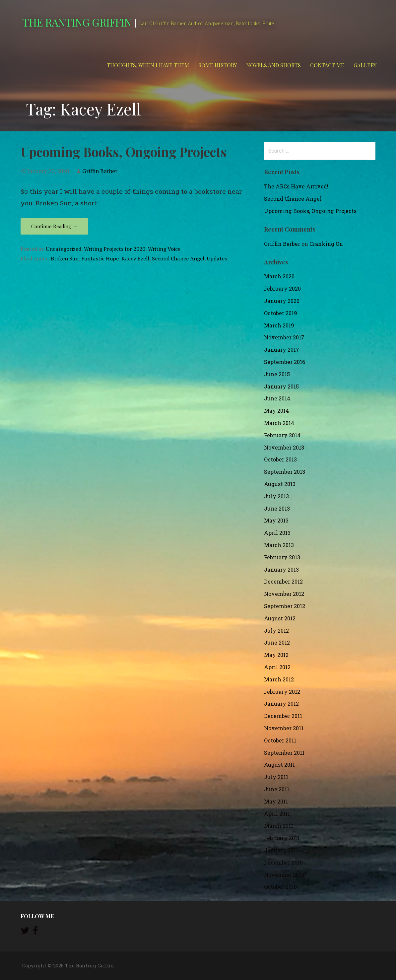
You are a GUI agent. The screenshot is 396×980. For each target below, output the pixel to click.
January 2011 (281, 850)
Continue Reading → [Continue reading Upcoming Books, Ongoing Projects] (54, 226)
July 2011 (276, 777)
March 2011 (279, 826)
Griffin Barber (100, 171)
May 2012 (276, 655)
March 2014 (279, 423)
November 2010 (284, 875)
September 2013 (285, 472)
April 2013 (277, 533)
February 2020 (282, 288)
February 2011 (282, 838)
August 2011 (279, 765)
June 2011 (277, 789)
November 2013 (284, 447)
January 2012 (281, 703)
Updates (217, 258)
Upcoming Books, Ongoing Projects (124, 152)
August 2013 (280, 484)
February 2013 (282, 557)
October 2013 (280, 459)
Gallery (365, 65)
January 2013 (281, 569)
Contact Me (327, 65)
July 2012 (276, 630)
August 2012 (280, 618)
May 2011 (276, 801)
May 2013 (276, 520)
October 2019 (281, 313)
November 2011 (284, 728)
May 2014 (276, 411)
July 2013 (276, 496)
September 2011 (284, 753)
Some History (218, 65)
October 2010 (280, 887)
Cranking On (326, 244)
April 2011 (277, 814)
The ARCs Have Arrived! (296, 186)
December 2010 (283, 862)
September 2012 (285, 606)
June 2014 (277, 398)
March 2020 (279, 276)
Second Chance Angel (178, 258)
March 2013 (279, 545)
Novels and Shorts (273, 65)
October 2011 (280, 740)
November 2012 (284, 594)
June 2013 (277, 508)
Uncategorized (64, 249)
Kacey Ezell (135, 258)
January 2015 (281, 386)
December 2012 (283, 581)
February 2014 (282, 435)
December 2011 (283, 716)
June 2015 (277, 374)
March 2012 (279, 679)
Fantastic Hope (100, 258)
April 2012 (277, 667)
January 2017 (282, 350)
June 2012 (277, 642)
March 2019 (279, 325)
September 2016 (285, 362)
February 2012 (282, 692)
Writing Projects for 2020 (115, 249)
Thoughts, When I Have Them (148, 65)
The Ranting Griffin (77, 22)
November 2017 (284, 337)
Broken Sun (65, 258)
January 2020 (282, 301)
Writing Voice (164, 249)
